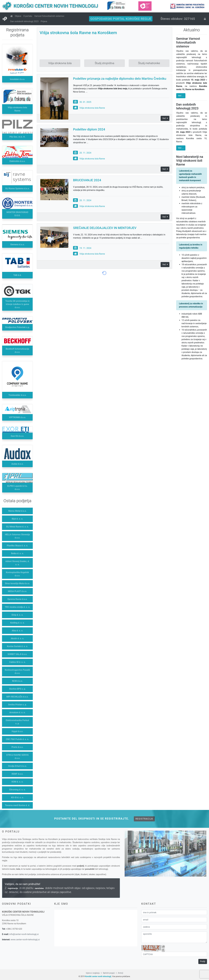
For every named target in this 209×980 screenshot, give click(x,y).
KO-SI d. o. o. (17, 797)
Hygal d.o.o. (17, 731)
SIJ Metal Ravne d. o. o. (17, 527)
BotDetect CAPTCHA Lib (151, 951)
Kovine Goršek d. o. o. (17, 646)
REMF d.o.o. (17, 774)
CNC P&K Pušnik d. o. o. (17, 739)
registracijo (13, 888)
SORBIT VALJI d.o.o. (17, 654)
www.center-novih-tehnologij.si (25, 940)
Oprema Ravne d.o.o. (17, 599)
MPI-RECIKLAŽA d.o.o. (17, 697)
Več (165, 169)
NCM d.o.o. (17, 681)
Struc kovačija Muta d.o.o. (17, 583)
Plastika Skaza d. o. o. (17, 546)
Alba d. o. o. (17, 631)
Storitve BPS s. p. (17, 689)
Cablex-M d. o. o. (17, 662)
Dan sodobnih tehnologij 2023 (24, 21)
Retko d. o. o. (17, 553)
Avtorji (120, 973)
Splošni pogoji (109, 973)
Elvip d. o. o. (17, 615)
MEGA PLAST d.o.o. (17, 591)
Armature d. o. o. (17, 712)
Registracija (144, 819)
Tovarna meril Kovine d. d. (17, 805)
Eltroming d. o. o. (17, 790)
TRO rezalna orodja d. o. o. (17, 607)
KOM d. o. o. (17, 782)
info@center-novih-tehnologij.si (24, 934)
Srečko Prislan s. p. (17, 705)
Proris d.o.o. (17, 747)
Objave (18, 16)
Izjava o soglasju (93, 973)
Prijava (44, 21)
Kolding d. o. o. (17, 623)
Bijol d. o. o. (17, 519)
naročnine (39, 888)
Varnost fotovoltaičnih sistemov (49, 16)
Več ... (181, 96)
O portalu (28, 16)
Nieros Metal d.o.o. (17, 511)
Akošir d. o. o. (17, 638)
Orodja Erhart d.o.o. (17, 766)
